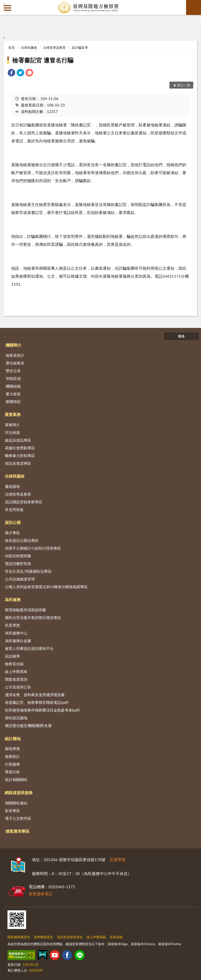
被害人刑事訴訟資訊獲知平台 (29, 648)
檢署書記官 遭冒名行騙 (43, 60)
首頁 (11, 48)
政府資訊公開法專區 (22, 540)
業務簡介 (12, 425)
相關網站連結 (16, 803)
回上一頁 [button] (184, 85)
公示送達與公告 (18, 687)
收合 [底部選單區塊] (181, 336)
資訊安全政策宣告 (70, 937)
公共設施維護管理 (20, 579)
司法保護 (12, 432)
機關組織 (13, 386)
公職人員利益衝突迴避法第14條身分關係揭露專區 (46, 587)
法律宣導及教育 (54, 48)
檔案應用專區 (17, 831)
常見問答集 (14, 510)
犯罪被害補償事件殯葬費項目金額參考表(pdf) (42, 710)
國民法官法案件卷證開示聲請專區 (33, 618)
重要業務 (13, 414)
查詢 (194, 7)
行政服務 (12, 764)
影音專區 (12, 811)
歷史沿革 (13, 371)
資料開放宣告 (44, 937)
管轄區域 (13, 378)
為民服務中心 (16, 633)
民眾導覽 (12, 625)
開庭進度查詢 (16, 679)
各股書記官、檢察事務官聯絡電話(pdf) (37, 702)
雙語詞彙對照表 (18, 564)
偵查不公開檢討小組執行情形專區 (33, 548)
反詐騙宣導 (80, 48)
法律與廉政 (29, 48)
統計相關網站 (16, 779)
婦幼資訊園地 (16, 718)
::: (4, 4)
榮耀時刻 (13, 402)
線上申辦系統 (16, 671)
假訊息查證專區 (18, 463)
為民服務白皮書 (18, 641)
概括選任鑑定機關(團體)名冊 (28, 725)
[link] (11, 73)
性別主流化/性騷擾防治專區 (28, 571)
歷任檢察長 (15, 363)
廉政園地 (12, 486)
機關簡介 (13, 345)
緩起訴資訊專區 (18, 440)
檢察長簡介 (15, 355)
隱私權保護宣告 (19, 937)
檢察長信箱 (14, 664)
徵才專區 (12, 533)
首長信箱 (116, 937)
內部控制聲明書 (18, 556)
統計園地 (13, 739)
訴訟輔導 (12, 656)
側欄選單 (7, 8)
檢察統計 (12, 756)
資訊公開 (13, 522)
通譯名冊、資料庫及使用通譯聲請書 (35, 695)
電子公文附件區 (18, 818)
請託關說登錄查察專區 (24, 502)
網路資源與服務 (19, 793)
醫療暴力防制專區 (20, 456)
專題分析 (12, 772)
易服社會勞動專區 (20, 448)
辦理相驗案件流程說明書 (25, 610)
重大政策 (13, 394)
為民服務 (13, 599)
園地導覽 (12, 749)
